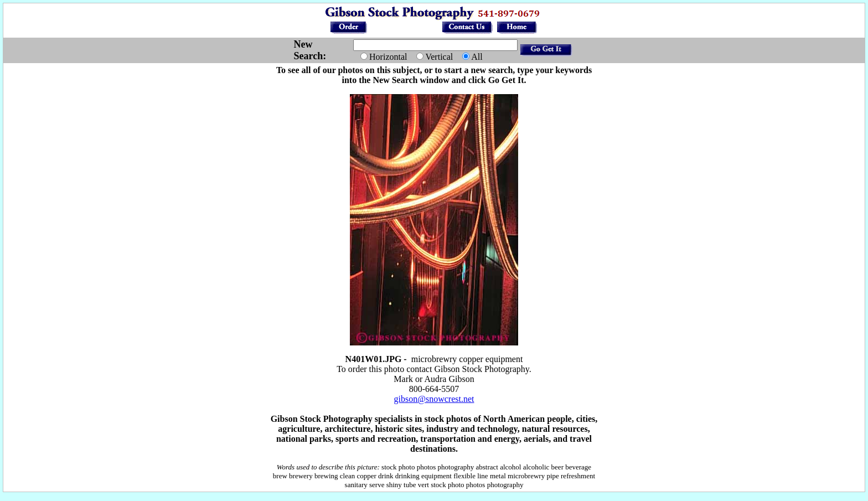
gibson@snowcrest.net (434, 399)
